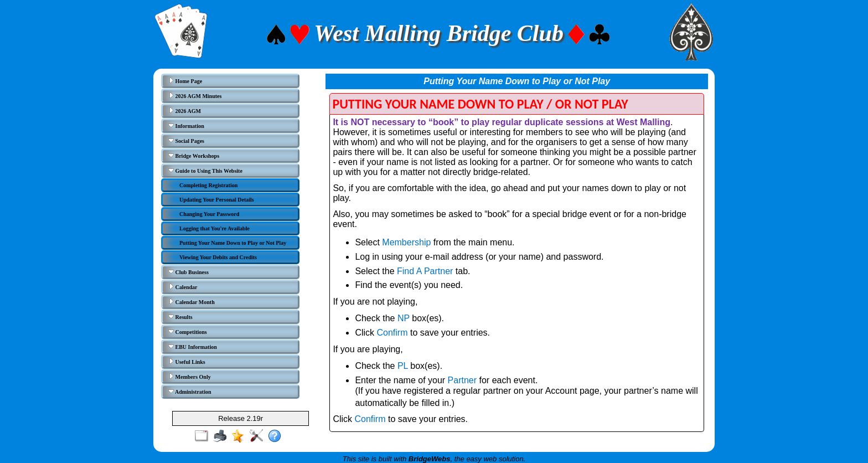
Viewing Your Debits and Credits (218, 257)
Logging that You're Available (215, 228)
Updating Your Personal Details (217, 200)
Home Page (185, 81)
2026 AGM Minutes (195, 96)
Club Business (188, 272)
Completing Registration (208, 185)
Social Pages (186, 141)
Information (186, 126)
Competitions (188, 332)
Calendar (183, 287)
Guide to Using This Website (205, 171)
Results (180, 317)
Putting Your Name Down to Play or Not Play (233, 243)
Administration (190, 392)
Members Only (190, 377)
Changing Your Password (209, 214)
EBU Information (193, 347)
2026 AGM (185, 111)
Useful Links (187, 362)
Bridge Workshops (194, 156)
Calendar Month (192, 302)
